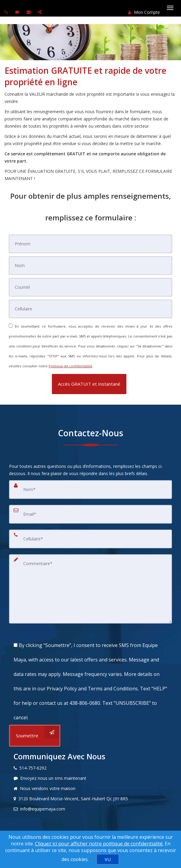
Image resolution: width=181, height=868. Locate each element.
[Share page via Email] (41, 12)
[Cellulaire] (91, 309)
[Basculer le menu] (170, 8)
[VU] (108, 859)
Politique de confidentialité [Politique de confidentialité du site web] (70, 366)
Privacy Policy (62, 689)
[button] (89, 384)
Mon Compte (144, 12)
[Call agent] (7, 12)
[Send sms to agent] (18, 12)
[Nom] (91, 266)
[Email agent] (29, 12)
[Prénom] (91, 244)
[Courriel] (91, 287)
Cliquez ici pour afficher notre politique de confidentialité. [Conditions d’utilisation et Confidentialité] (99, 844)
